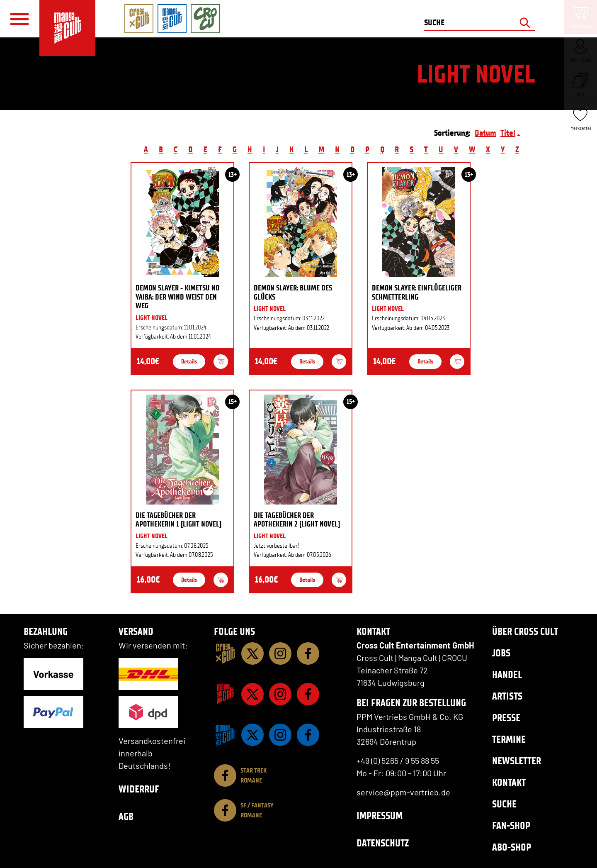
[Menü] (19, 19)
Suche (504, 804)
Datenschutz (383, 843)
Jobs (501, 653)
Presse (506, 718)
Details (189, 362)
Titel (508, 133)
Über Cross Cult (525, 631)
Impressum (380, 816)
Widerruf (139, 789)
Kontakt (509, 782)
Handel (507, 674)
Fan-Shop (511, 825)
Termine (509, 739)
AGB (126, 816)
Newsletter (517, 761)
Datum (485, 133)
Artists (507, 696)
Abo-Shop (512, 847)
